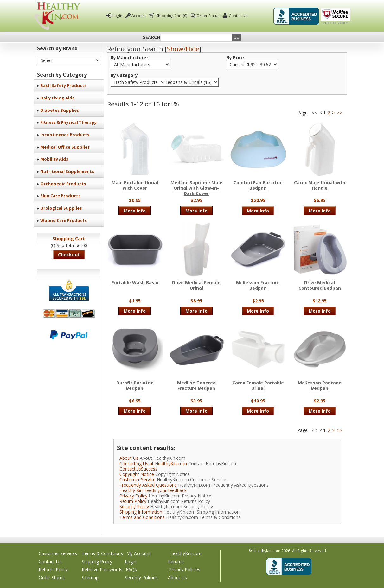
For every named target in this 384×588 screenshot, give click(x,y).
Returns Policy (53, 569)
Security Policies (141, 577)
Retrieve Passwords (102, 569)
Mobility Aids (54, 159)
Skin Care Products (60, 196)
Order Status (208, 16)
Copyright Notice (137, 474)
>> (340, 113)
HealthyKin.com (186, 553)
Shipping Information (141, 512)
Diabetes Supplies (60, 110)
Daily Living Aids (57, 98)
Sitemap (90, 577)
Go (237, 37)
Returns (176, 562)
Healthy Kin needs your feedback (153, 490)
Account (139, 16)
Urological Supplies (61, 208)
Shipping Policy (97, 562)
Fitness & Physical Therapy (68, 122)
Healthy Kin (57, 16)
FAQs (131, 569)
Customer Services (58, 553)
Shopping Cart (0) (171, 16)
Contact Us (239, 16)
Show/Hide (183, 49)
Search (151, 37)
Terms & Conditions (102, 553)
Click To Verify (336, 16)
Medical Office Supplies (65, 147)
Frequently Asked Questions (148, 485)
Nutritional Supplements (67, 171)
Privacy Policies (185, 569)
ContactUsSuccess (138, 469)
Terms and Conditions (142, 517)
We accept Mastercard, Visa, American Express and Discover (69, 314)
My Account (139, 553)
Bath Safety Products (63, 85)
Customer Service (138, 480)
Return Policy (133, 501)
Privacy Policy (133, 496)
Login (117, 16)
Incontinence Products (65, 135)
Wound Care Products (64, 220)
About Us (129, 458)
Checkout (69, 254)
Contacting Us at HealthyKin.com (153, 463)
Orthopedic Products (63, 184)
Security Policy (134, 506)
